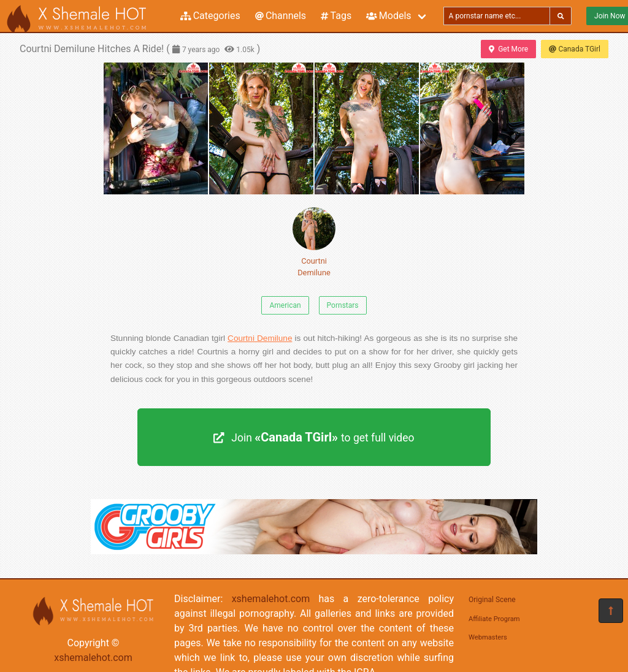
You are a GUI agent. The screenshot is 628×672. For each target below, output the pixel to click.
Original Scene (492, 600)
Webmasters (488, 637)
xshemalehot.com (93, 658)
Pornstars (343, 305)
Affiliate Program (494, 619)
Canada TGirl (575, 49)
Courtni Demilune (314, 242)
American (285, 305)
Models (389, 16)
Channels (281, 16)
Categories (210, 16)
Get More (508, 49)
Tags (336, 16)
